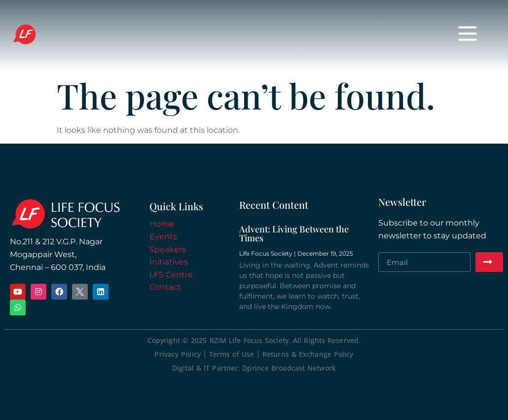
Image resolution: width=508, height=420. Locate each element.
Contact (165, 287)
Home (164, 18)
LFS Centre (171, 275)
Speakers (262, 18)
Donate (380, 18)
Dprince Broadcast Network (289, 368)
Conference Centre (274, 53)
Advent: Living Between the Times (294, 233)
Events (209, 18)
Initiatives (323, 18)
